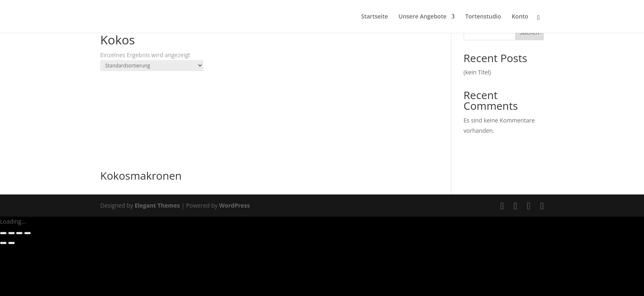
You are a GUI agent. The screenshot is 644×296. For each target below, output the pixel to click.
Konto (520, 17)
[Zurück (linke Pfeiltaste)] (3, 243)
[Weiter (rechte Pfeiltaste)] (11, 243)
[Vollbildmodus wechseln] (11, 233)
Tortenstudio (483, 17)
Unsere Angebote (422, 17)
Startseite (374, 17)
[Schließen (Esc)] (28, 233)
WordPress (234, 205)
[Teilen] (19, 233)
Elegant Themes (157, 205)
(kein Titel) (477, 72)
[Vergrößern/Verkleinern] (3, 233)
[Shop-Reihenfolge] (152, 66)
